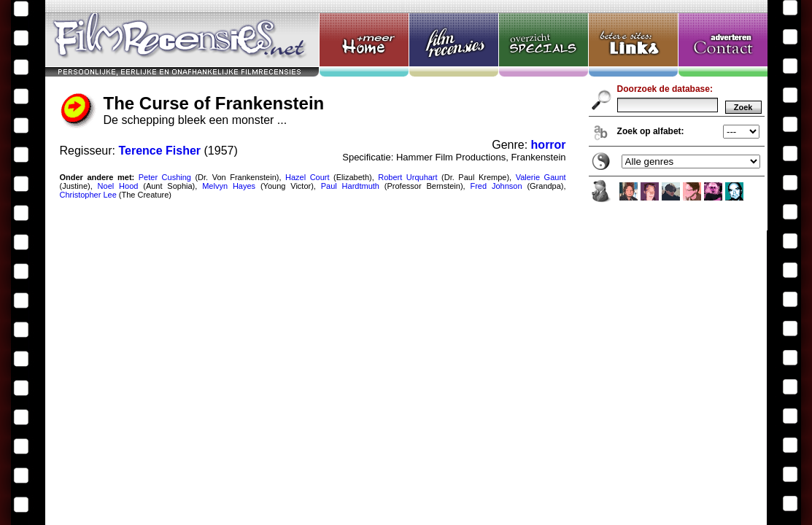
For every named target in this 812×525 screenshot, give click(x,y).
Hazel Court (308, 177)
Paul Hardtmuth (350, 186)
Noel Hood (118, 186)
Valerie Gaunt (541, 177)
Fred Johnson (496, 186)
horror (549, 145)
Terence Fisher (159, 151)
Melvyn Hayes (229, 186)
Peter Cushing (165, 177)
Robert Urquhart (407, 177)
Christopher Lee (88, 195)
